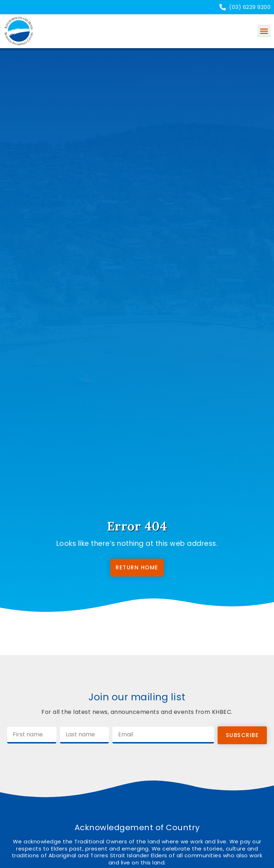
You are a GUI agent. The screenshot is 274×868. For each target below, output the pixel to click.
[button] (264, 31)
